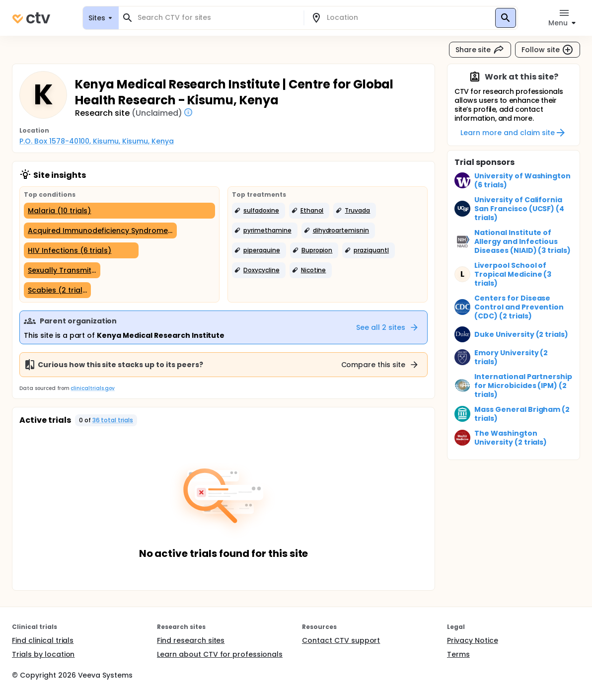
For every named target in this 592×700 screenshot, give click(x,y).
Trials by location (43, 654)
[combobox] (217, 18)
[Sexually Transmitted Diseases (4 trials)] (62, 270)
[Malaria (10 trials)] (119, 211)
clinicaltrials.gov (92, 388)
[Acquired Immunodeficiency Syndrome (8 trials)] (100, 231)
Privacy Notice (473, 640)
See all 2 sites (388, 327)
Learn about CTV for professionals (220, 654)
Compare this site (380, 365)
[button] (259, 211)
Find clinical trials (43, 640)
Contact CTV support (341, 640)
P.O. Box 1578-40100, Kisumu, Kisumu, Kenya (97, 141)
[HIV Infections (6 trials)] (81, 250)
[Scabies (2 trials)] (57, 290)
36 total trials (113, 420)
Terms (458, 654)
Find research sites (191, 640)
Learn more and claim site (513, 133)
